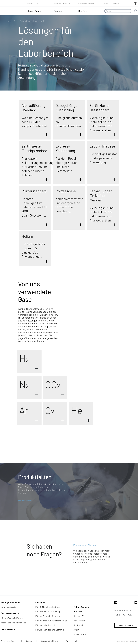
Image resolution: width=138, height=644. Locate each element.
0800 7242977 (124, 615)
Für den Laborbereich (45, 625)
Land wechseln (8, 630)
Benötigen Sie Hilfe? (86, 3)
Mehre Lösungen (81, 607)
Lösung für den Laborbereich (32, 21)
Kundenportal (32, 3)
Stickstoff (78, 625)
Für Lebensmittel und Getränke (50, 630)
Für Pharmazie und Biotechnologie (51, 621)
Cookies (29, 641)
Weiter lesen (25, 500)
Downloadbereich (112, 3)
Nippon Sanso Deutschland (13, 623)
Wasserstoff (79, 621)
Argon (76, 630)
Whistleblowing (73, 641)
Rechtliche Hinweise (9, 641)
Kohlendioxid (80, 634)
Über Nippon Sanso (10, 613)
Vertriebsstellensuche (61, 3)
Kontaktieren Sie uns (85, 545)
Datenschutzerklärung (49, 641)
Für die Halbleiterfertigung (48, 611)
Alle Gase (78, 611)
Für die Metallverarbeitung (47, 607)
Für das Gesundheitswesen (48, 616)
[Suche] (118, 11)
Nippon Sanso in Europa (12, 618)
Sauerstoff (79, 616)
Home (8, 21)
